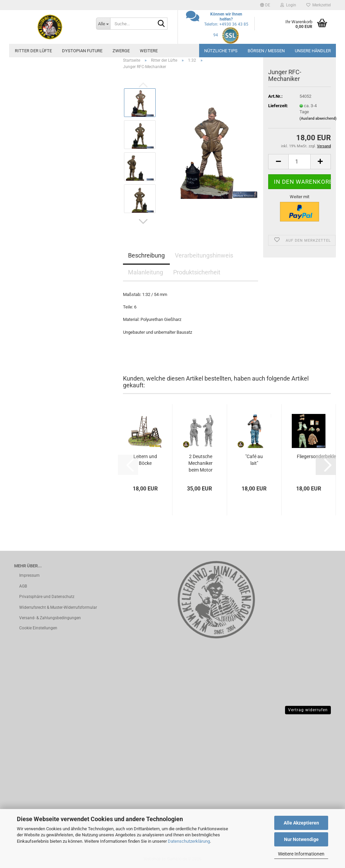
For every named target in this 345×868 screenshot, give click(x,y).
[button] (265, 5)
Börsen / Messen (266, 51)
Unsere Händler (313, 51)
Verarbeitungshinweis (204, 255)
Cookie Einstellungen (38, 628)
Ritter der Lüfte (33, 51)
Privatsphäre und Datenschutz (47, 597)
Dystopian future (82, 51)
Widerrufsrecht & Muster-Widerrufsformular (58, 607)
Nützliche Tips (221, 51)
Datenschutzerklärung (189, 841)
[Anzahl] (300, 162)
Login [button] (288, 5)
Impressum (29, 575)
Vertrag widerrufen (308, 710)
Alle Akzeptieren (301, 823)
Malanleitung (146, 272)
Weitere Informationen (301, 854)
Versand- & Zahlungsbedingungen (50, 618)
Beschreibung (146, 255)
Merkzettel (319, 5)
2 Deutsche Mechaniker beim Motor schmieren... (200, 463)
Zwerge (121, 51)
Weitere (149, 51)
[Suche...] (103, 24)
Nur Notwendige (301, 839)
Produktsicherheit (197, 272)
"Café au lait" (254, 460)
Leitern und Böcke (145, 460)
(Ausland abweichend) (318, 118)
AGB (23, 586)
